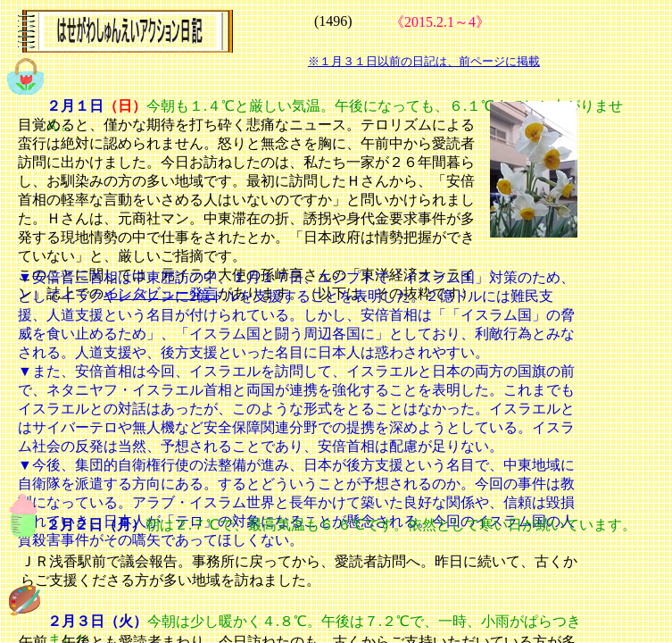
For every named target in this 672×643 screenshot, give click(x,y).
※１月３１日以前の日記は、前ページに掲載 (424, 61)
